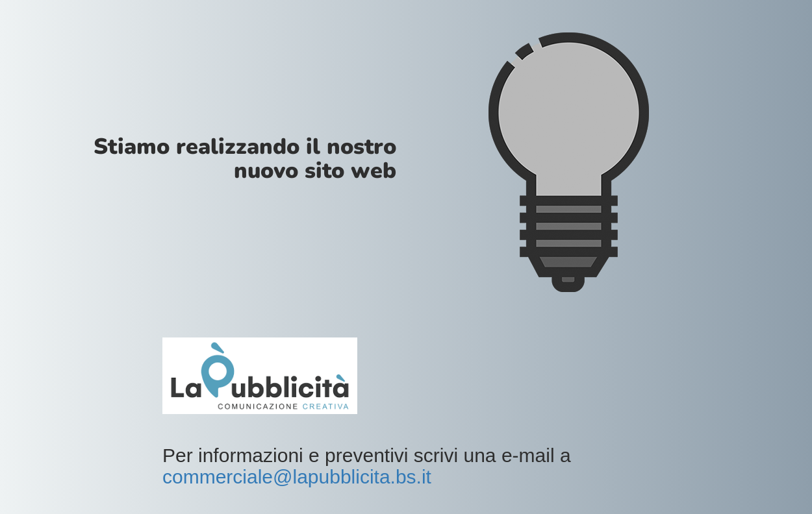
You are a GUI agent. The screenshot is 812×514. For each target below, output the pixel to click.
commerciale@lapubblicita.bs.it (297, 477)
